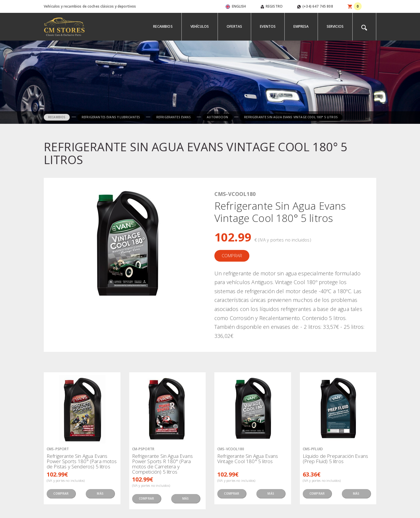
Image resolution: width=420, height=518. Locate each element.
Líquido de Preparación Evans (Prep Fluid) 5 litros (335, 459)
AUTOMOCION (217, 117)
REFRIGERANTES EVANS (174, 117)
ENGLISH (236, 6)
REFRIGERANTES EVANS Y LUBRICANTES (111, 117)
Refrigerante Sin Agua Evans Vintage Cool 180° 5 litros (248, 459)
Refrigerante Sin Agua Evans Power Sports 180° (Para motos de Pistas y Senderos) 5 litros (82, 461)
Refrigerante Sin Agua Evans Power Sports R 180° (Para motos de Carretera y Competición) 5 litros (162, 464)
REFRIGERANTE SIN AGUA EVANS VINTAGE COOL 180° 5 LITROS (291, 117)
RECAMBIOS (57, 117)
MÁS (100, 493)
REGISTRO (272, 6)
